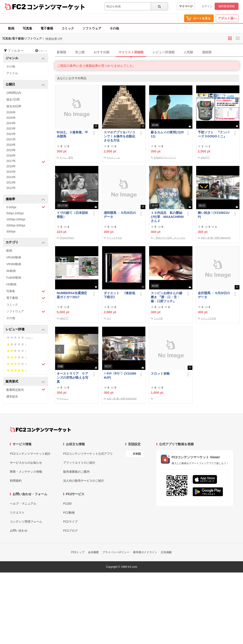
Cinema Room (67, 238)
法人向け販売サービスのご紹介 (84, 481)
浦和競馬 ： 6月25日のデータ (120, 215)
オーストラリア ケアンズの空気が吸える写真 (72, 378)
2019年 (11, 150)
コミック (68, 28)
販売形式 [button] (25, 382)
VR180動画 (14, 257)
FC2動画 (69, 513)
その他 (114, 28)
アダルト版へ (227, 18)
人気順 (188, 52)
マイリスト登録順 (131, 52)
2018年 (11, 155)
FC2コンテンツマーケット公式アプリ (88, 454)
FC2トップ (78, 552)
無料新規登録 (227, 6)
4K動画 (11, 271)
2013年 (11, 182)
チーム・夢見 (66, 158)
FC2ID (67, 504)
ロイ (109, 318)
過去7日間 (13, 100)
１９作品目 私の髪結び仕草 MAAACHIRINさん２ (167, 217)
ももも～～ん (113, 158)
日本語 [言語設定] (137, 454)
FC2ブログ (70, 531)
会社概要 (93, 552)
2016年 (11, 166)
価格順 (207, 52)
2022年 (11, 134)
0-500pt (26, 207)
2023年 (11, 129)
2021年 (11, 139)
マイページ (186, 6)
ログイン (207, 6)
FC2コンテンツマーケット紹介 (30, 454)
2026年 (11, 112)
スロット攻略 (160, 373)
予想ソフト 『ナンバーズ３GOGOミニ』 (214, 134)
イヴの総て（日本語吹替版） (72, 215)
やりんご (64, 399)
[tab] (149, 52)
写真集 (27, 28)
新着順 (61, 52)
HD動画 (11, 284)
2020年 (11, 145)
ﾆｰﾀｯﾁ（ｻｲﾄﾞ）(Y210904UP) (120, 376)
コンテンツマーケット (56, 7)
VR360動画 (14, 264)
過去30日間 (14, 106)
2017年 (26, 161)
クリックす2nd (114, 238)
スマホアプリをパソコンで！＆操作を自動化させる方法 (119, 136)
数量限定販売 (26, 390)
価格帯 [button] (25, 199)
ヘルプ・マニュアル (23, 504)
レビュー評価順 (164, 52)
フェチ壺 (158, 318)
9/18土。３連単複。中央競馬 (72, 134)
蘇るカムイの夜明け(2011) (167, 134)
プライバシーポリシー (116, 552)
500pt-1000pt (15, 213)
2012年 (11, 188)
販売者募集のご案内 (76, 472)
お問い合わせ (19, 531)
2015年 (11, 172)
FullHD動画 (14, 278)
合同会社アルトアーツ (165, 158)
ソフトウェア (92, 28)
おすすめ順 (101, 52)
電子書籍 (47, 28)
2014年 (11, 177)
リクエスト (17, 513)
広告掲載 (166, 552)
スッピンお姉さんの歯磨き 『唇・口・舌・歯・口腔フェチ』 (166, 297)
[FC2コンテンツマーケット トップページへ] (40, 429)
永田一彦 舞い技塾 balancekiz (216, 238)
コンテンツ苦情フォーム (26, 522)
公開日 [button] (25, 85)
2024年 (11, 123)
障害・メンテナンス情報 (26, 472)
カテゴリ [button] (25, 243)
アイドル (12, 73)
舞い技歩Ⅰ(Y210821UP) (214, 215)
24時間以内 (14, 93)
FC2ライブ (70, 522)
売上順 (80, 52)
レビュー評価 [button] (25, 330)
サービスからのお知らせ (26, 463)
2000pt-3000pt (16, 225)
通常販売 (12, 397)
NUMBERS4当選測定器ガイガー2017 (72, 295)
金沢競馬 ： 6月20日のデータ (214, 295)
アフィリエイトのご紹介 (79, 463)
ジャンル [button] (25, 58)
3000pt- (11, 231)
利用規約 (16, 481)
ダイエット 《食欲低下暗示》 (119, 295)
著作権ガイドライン (145, 552)
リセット (41, 51)
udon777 (205, 158)
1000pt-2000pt (16, 219)
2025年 (11, 118)
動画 (11, 28)
